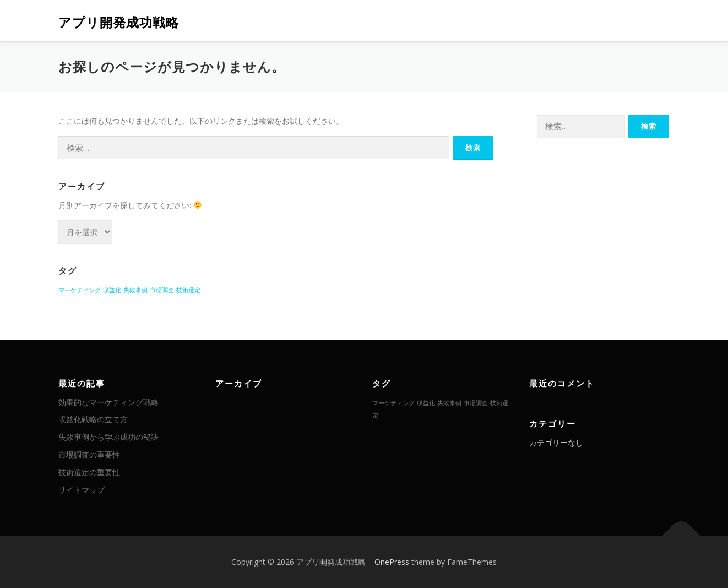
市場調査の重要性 (89, 454)
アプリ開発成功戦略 (119, 22)
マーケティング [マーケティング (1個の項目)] (80, 290)
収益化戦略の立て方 (93, 419)
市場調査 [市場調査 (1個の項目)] (162, 290)
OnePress (392, 562)
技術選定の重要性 (89, 472)
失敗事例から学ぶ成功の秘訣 (108, 437)
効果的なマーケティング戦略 (108, 402)
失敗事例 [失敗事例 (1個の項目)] (135, 290)
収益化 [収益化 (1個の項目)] (112, 290)
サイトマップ (82, 490)
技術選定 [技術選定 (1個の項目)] (188, 290)
